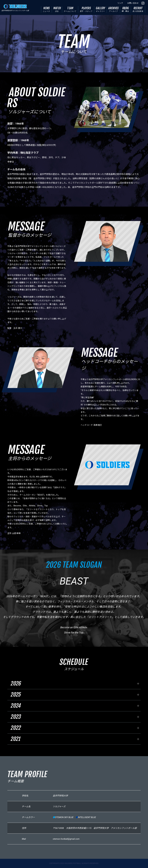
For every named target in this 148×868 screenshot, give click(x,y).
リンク (120, 3)
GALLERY (101, 9)
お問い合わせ (133, 3)
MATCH (57, 9)
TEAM (70, 9)
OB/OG (125, 9)
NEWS (46, 9)
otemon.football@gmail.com (66, 839)
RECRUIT (138, 9)
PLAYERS (86, 9)
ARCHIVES (114, 9)
